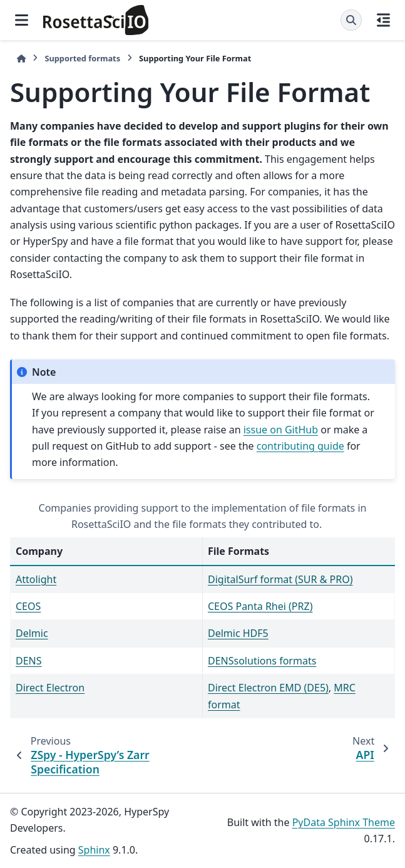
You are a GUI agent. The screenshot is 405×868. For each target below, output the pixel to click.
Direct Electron (50, 688)
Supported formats (82, 58)
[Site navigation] (22, 20)
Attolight (36, 579)
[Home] (21, 59)
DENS (29, 661)
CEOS (28, 606)
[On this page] (383, 20)
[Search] (351, 20)
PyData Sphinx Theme (344, 822)
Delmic (32, 633)
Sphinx (94, 850)
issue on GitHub (281, 430)
